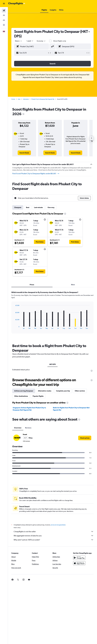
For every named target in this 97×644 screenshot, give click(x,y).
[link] (24, 153)
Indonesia (26, 99)
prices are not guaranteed (58, 525)
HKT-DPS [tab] (53, 364)
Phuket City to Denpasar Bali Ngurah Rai (43, 99)
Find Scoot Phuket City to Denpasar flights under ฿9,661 (36, 174)
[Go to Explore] (4, 25)
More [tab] (73, 285)
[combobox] (41, 41)
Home (13, 99)
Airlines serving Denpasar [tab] (24, 391)
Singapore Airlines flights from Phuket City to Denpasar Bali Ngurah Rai (29, 409)
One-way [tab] (51, 207)
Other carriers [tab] (80, 391)
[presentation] (23, 114)
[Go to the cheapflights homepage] (17, 4)
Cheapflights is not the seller (54, 531)
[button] (4, 4)
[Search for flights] (4, 11)
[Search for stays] (4, 15)
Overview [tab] (18, 428)
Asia (19, 99)
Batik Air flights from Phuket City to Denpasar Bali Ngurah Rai (71, 409)
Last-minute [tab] (38, 207)
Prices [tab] (32, 285)
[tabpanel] (52, 314)
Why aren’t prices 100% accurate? (54, 540)
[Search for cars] (4, 20)
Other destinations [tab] (21, 396)
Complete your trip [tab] (63, 391)
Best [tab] (28, 207)
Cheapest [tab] (18, 207)
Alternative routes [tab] (45, 391)
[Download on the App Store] (79, 563)
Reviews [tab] (28, 428)
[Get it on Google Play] (79, 558)
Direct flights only (60, 41)
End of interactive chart (14, 327)
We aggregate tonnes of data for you (54, 536)
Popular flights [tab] (38, 396)
